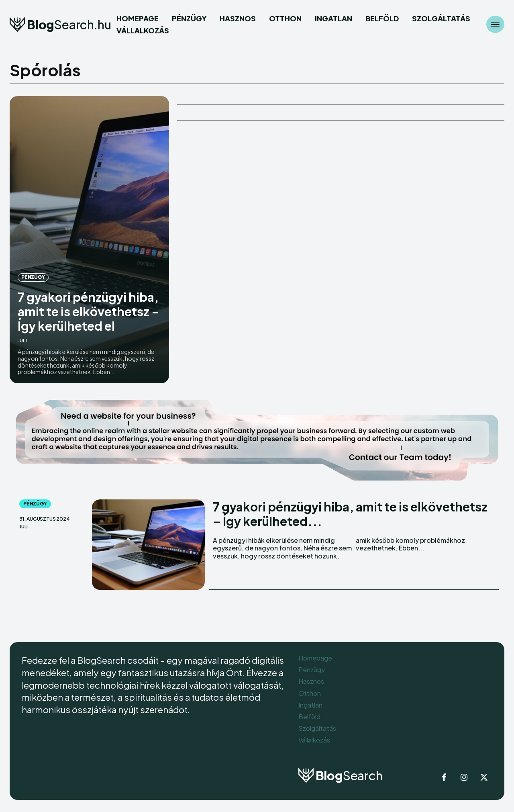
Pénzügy (33, 277)
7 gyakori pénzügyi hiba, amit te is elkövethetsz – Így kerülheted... (350, 514)
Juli (22, 341)
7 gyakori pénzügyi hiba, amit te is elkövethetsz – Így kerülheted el (89, 311)
